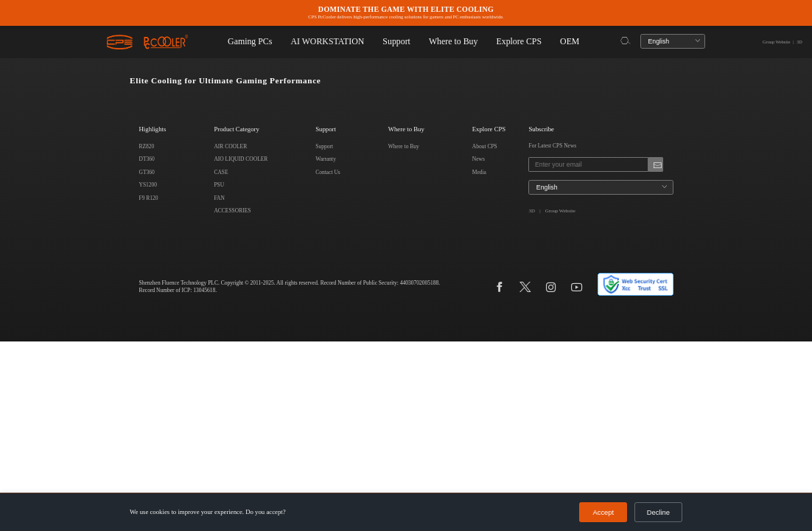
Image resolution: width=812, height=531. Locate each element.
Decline (659, 513)
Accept (607, 513)
